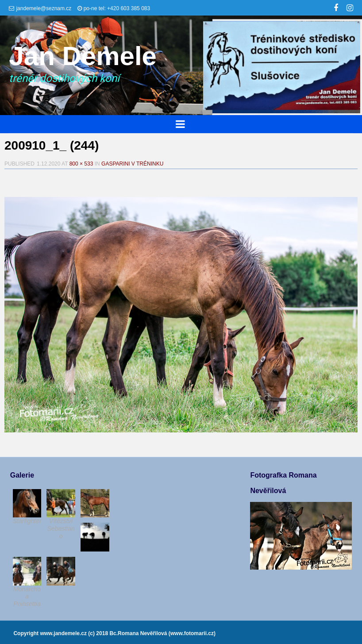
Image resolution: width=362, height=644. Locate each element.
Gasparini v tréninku (132, 164)
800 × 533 (81, 164)
